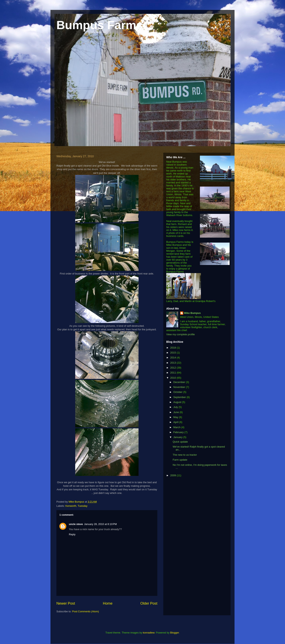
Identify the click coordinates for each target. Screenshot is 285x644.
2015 (173, 353)
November (180, 387)
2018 (173, 348)
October (178, 392)
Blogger (175, 633)
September (180, 397)
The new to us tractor (185, 455)
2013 (173, 363)
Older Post (149, 603)
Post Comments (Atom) (86, 611)
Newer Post (66, 603)
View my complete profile (180, 334)
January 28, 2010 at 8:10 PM (100, 524)
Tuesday (82, 506)
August (178, 402)
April (176, 422)
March (177, 427)
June (177, 412)
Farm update (180, 460)
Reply (72, 534)
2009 (173, 475)
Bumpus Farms (100, 25)
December (180, 382)
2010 (173, 378)
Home (108, 603)
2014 (173, 358)
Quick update (180, 442)
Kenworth (71, 506)
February (179, 432)
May (176, 417)
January (178, 437)
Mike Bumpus (192, 313)
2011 (173, 373)
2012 (173, 368)
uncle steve (76, 524)
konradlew (149, 633)
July (176, 407)
